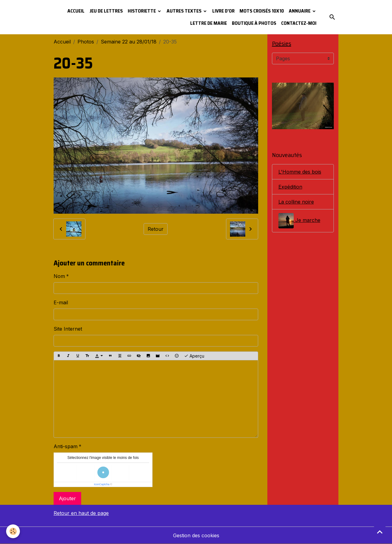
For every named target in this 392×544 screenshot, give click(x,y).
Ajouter (67, 498)
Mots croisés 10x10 (262, 11)
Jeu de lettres (106, 11)
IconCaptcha (102, 484)
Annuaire (300, 11)
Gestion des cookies (196, 535)
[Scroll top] (380, 532)
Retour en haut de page (81, 513)
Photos (86, 42)
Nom (59, 276)
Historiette (142, 11)
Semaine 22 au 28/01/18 (129, 42)
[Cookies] (13, 531)
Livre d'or (223, 11)
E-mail (61, 302)
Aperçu (194, 356)
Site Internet (68, 329)
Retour (156, 229)
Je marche (299, 221)
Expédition (290, 187)
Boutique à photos (254, 23)
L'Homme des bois (300, 172)
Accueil (76, 11)
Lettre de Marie (209, 23)
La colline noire (296, 202)
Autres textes (185, 11)
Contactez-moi (299, 23)
